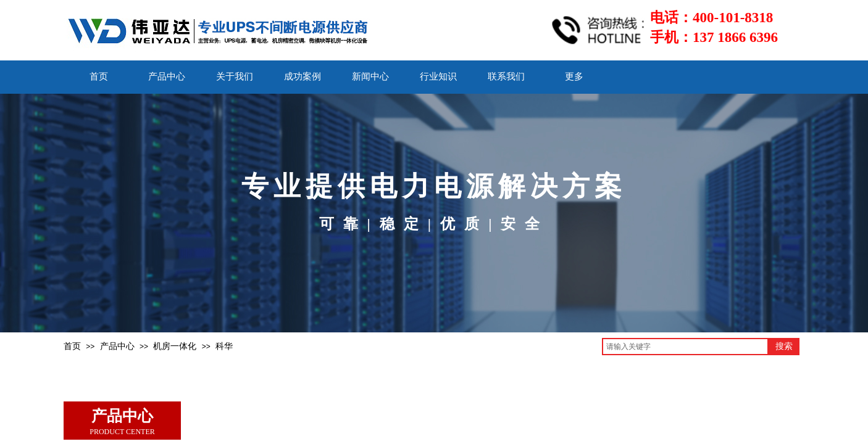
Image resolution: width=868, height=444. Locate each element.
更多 (574, 76)
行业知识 (438, 76)
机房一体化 (175, 346)
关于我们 (235, 76)
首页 (99, 76)
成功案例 (303, 76)
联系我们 (506, 76)
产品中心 (167, 76)
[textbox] (685, 347)
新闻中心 (370, 76)
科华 (224, 346)
